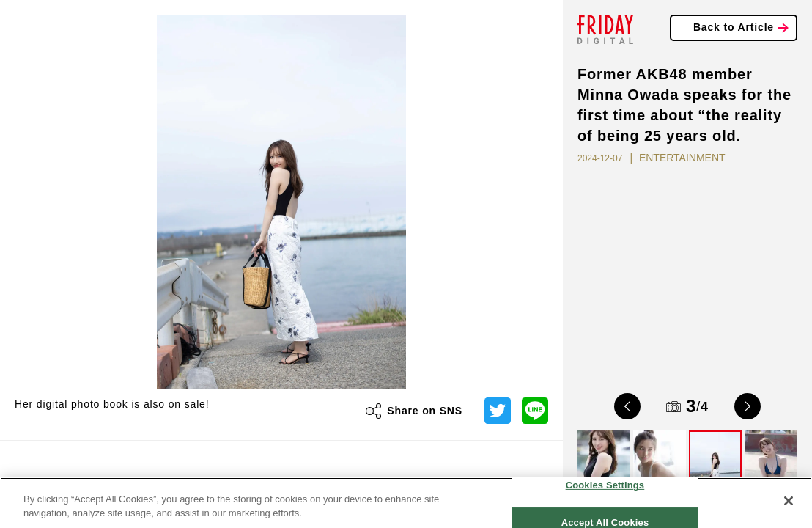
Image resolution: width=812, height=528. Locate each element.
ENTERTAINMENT (682, 158)
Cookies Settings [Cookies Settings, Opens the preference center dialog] (605, 485)
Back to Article (734, 27)
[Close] (789, 501)
